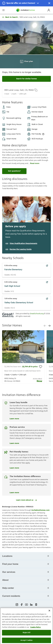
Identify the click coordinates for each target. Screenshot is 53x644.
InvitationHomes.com (40, 510)
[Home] (26, 10)
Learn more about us (27, 500)
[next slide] (49, 326)
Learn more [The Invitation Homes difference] (14, 492)
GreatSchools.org (37, 314)
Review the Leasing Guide (21, 249)
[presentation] (23, 357)
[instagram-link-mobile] (17, 605)
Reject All (26, 640)
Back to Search (10, 17)
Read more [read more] (35, 163)
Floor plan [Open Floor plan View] (26, 62)
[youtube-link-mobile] (26, 605)
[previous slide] (45, 326)
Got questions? (14, 171)
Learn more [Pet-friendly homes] (14, 468)
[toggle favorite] (41, 367)
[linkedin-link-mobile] (31, 605)
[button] (26, 3)
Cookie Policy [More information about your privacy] (35, 635)
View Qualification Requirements (23, 244)
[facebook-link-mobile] (22, 605)
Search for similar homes (26, 79)
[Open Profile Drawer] (49, 10)
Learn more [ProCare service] (14, 443)
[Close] (49, 618)
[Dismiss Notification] (49, 3)
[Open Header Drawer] (3, 10)
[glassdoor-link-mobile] (36, 605)
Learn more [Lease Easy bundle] (14, 418)
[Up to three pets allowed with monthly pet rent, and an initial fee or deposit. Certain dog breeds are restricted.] (43, 134)
